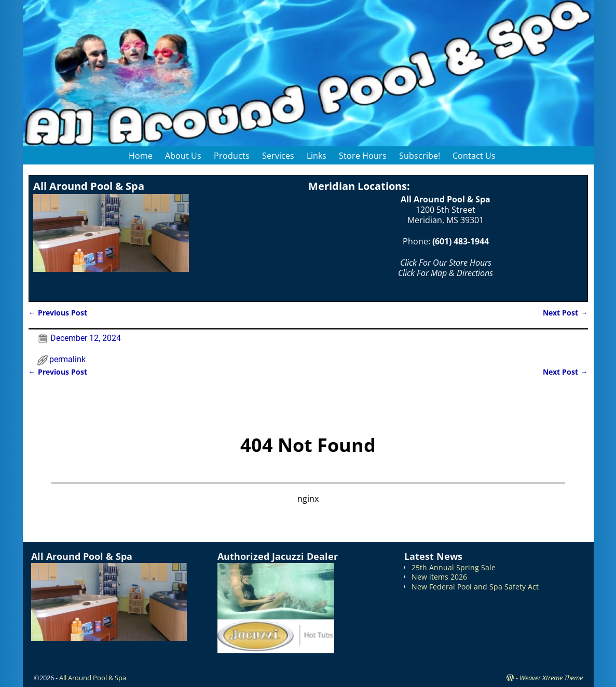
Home (141, 156)
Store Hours (363, 156)
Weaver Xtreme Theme (551, 678)
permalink (67, 359)
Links (317, 156)
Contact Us (474, 156)
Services (278, 156)
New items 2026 (439, 577)
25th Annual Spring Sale (454, 567)
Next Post (565, 313)
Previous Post (58, 313)
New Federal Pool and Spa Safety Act (475, 587)
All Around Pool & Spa (93, 678)
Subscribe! (420, 156)
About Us (183, 156)
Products (232, 156)
